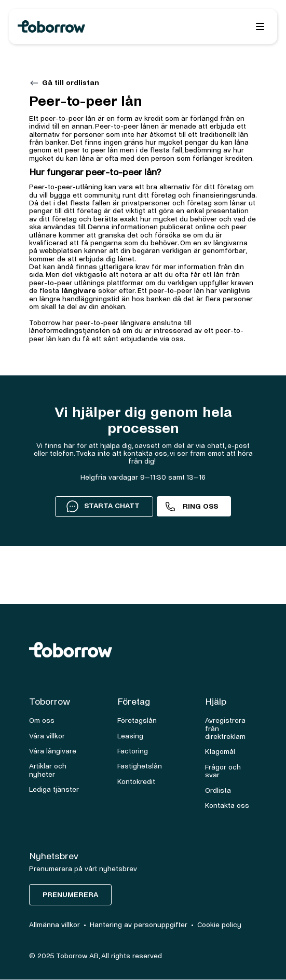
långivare (79, 291)
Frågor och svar (223, 771)
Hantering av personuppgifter (139, 925)
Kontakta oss (227, 806)
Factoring (133, 751)
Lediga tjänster (54, 789)
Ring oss (200, 506)
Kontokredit (136, 782)
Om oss (42, 720)
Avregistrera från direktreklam (225, 729)
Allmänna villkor (55, 925)
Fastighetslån (140, 766)
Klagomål (220, 752)
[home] (89, 26)
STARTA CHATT (103, 506)
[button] (260, 26)
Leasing (130, 736)
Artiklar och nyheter (48, 770)
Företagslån (137, 720)
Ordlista (218, 790)
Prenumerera (70, 895)
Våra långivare (53, 751)
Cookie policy (219, 925)
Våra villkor (47, 736)
